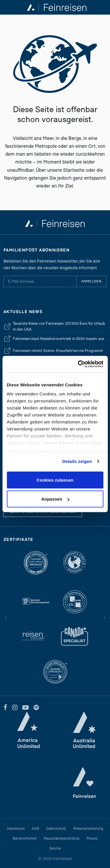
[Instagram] (15, 707)
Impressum (16, 828)
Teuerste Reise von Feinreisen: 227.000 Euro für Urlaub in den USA (54, 326)
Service (55, 848)
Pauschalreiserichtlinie (62, 838)
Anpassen (55, 499)
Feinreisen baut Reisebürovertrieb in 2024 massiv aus (54, 339)
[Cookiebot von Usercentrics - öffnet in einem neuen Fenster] (78, 364)
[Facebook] (5, 707)
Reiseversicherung (88, 828)
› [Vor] (104, 617)
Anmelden (91, 281)
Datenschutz (56, 828)
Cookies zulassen (55, 480)
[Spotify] (36, 707)
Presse (92, 838)
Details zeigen (77, 461)
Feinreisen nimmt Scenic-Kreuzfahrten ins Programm (53, 351)
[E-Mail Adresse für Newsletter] (40, 281)
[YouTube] (26, 707)
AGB (35, 828)
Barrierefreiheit (25, 838)
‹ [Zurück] (6, 617)
